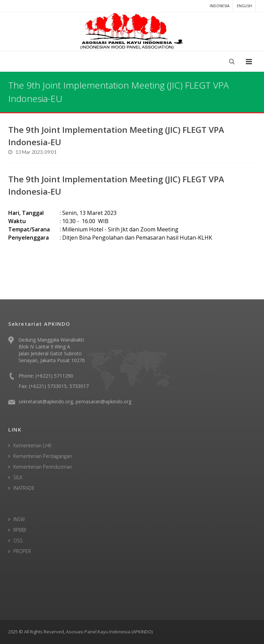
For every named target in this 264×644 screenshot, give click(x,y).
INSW (19, 519)
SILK (18, 477)
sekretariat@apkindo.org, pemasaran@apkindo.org (75, 401)
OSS (18, 540)
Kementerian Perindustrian (43, 467)
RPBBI (20, 530)
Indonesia (219, 6)
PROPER (22, 551)
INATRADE (24, 488)
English (244, 6)
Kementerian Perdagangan (43, 456)
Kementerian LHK (32, 445)
